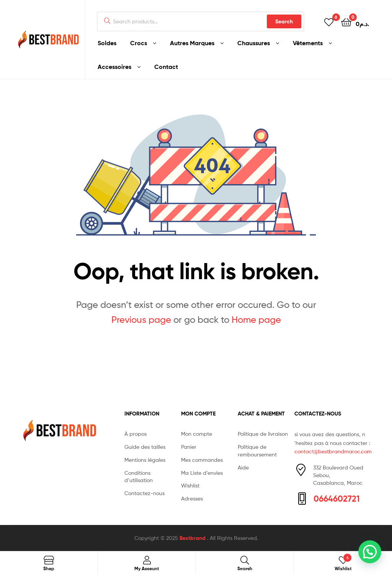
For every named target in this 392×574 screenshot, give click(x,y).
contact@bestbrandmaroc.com (333, 451)
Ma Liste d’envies (202, 473)
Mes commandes (202, 460)
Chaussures (254, 43)
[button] (370, 552)
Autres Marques (192, 43)
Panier (189, 447)
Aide (243, 467)
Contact (166, 67)
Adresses (192, 498)
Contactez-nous (145, 493)
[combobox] (201, 21)
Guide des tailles (145, 447)
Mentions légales (145, 460)
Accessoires (114, 67)
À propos (136, 434)
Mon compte (197, 434)
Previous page (141, 320)
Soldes (107, 43)
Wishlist (190, 485)
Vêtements (308, 43)
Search (284, 21)
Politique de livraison (263, 434)
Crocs (139, 43)
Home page (256, 320)
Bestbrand (193, 538)
